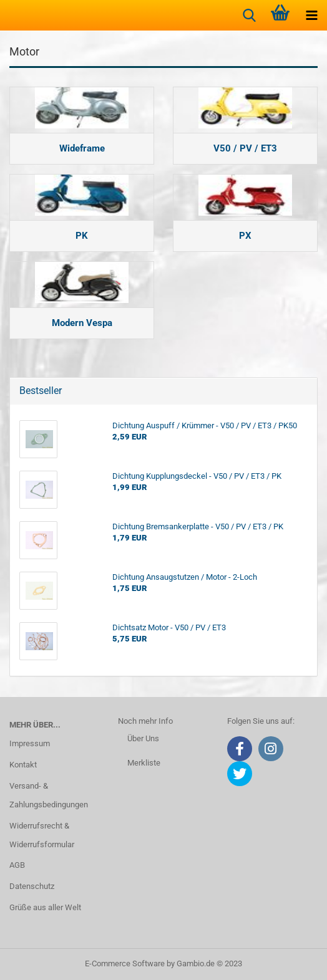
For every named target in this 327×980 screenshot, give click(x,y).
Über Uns (143, 738)
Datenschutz (32, 886)
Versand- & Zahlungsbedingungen (49, 795)
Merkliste (144, 763)
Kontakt (23, 765)
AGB (17, 865)
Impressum (30, 743)
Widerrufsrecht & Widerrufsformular (42, 835)
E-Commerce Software (125, 963)
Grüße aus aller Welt (45, 907)
